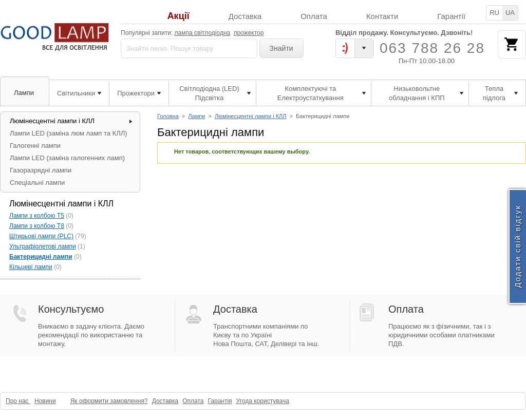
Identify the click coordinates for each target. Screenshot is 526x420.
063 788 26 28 (432, 48)
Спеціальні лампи (37, 183)
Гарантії (451, 16)
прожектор (249, 33)
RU (494, 13)
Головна (168, 116)
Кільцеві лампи (31, 267)
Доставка (245, 16)
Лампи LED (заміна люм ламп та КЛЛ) (69, 133)
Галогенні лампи (35, 146)
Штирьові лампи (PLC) (41, 236)
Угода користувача (263, 401)
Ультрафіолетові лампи (43, 246)
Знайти (281, 48)
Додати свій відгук (518, 246)
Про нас (18, 401)
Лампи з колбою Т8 (37, 226)
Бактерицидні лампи (41, 257)
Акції (179, 16)
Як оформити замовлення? (109, 401)
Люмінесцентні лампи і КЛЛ (251, 116)
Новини (45, 401)
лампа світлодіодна (203, 33)
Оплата (314, 16)
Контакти (382, 16)
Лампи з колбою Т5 (37, 216)
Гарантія (220, 401)
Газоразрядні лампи (41, 170)
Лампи (196, 116)
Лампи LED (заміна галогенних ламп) (67, 158)
